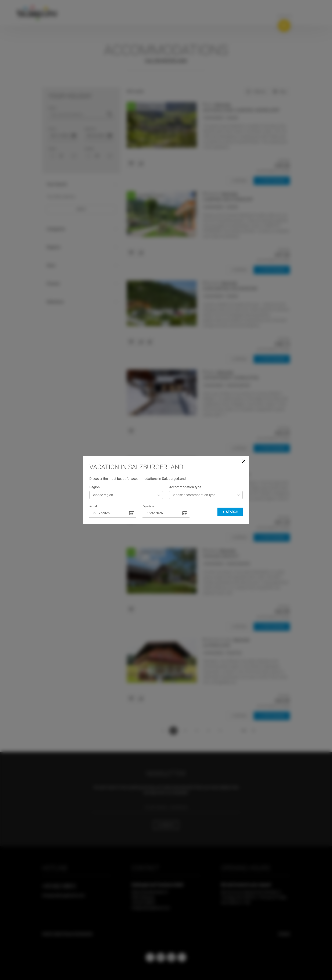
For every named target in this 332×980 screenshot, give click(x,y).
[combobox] (92, 495)
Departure (148, 506)
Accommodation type (185, 487)
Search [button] (230, 512)
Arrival (93, 506)
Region (95, 487)
